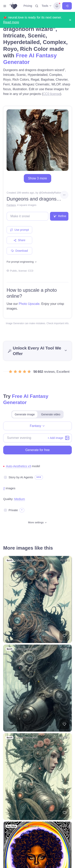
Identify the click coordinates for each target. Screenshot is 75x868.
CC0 (31, 271)
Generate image (25, 414)
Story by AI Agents (21, 477)
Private (13, 510)
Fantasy (11, 205)
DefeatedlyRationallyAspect (57, 193)
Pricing (28, 6)
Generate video (51, 414)
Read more (11, 22)
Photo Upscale (29, 304)
